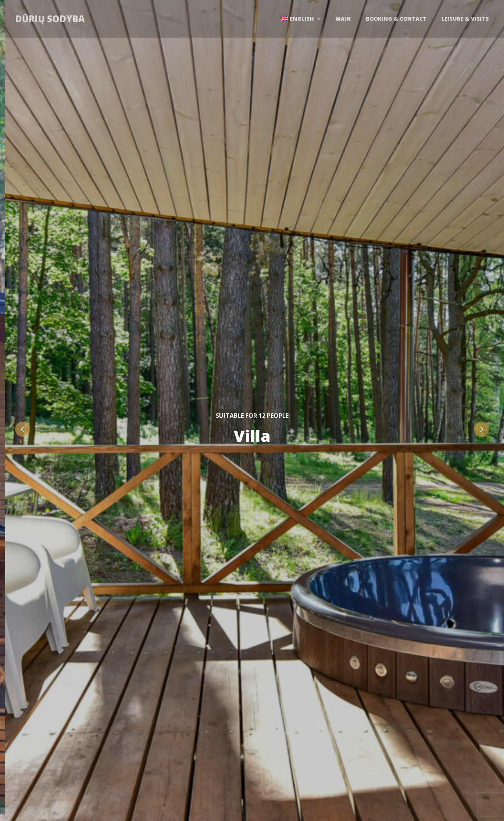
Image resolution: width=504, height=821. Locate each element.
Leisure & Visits (465, 19)
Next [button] (481, 429)
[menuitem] (301, 19)
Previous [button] (23, 429)
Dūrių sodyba (50, 19)
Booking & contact (396, 19)
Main (343, 19)
